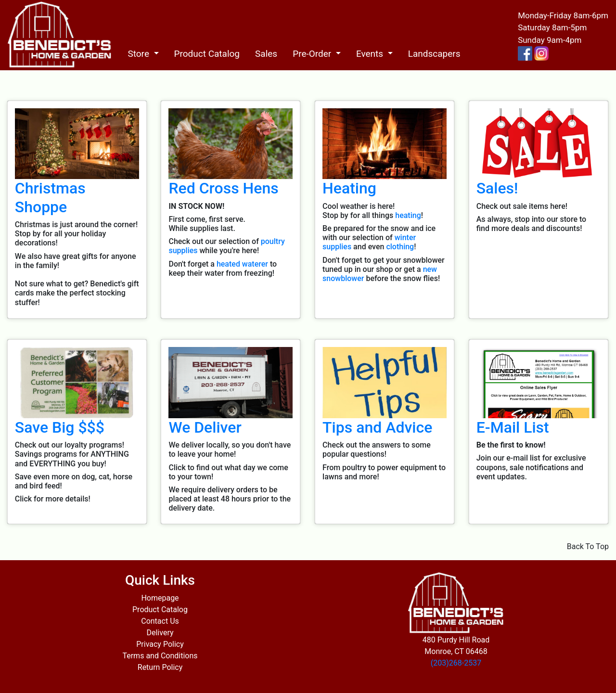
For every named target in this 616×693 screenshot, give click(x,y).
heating (408, 215)
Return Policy (160, 667)
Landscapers (434, 54)
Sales (266, 54)
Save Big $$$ (60, 427)
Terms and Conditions (160, 656)
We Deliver (205, 427)
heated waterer (242, 264)
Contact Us (160, 621)
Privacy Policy (160, 644)
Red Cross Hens (223, 188)
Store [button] (139, 54)
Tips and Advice (377, 427)
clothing (400, 247)
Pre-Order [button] (313, 54)
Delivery (160, 633)
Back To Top (588, 546)
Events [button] (371, 54)
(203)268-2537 (456, 663)
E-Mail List (513, 427)
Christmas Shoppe (50, 197)
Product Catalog (207, 54)
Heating (349, 188)
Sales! (497, 188)
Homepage (160, 598)
